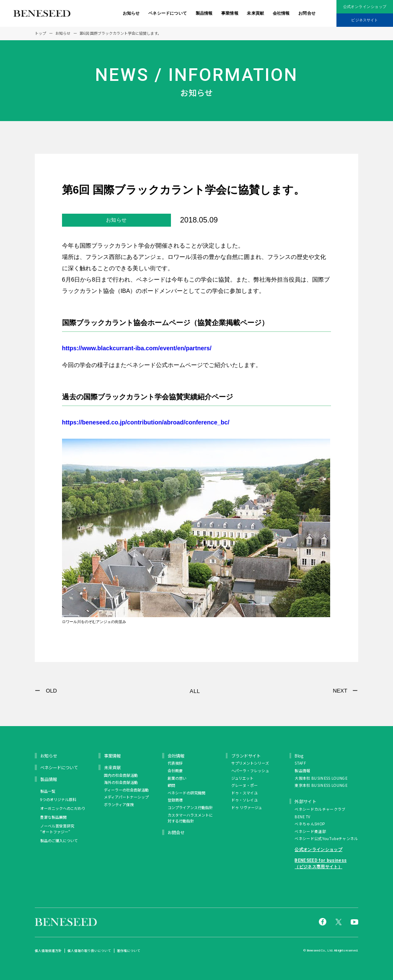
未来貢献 (255, 13)
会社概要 (175, 771)
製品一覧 (48, 791)
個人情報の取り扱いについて (89, 951)
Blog (299, 756)
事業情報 (230, 13)
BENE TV (302, 817)
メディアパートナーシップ (126, 797)
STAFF (300, 763)
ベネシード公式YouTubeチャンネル (326, 839)
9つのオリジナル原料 (58, 800)
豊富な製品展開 (53, 817)
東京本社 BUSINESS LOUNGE (321, 785)
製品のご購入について (59, 841)
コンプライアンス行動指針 (190, 808)
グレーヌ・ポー (244, 785)
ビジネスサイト (365, 20)
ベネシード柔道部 (310, 831)
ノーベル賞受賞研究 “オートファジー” (57, 829)
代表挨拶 (175, 763)
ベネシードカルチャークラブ (320, 809)
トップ (40, 34)
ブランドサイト (246, 756)
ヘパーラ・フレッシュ (250, 771)
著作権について (129, 951)
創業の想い (177, 778)
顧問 (171, 785)
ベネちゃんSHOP (310, 824)
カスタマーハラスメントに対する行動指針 (190, 818)
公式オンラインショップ (365, 7)
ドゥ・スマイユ (244, 793)
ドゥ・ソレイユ (244, 800)
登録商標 (175, 800)
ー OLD (46, 691)
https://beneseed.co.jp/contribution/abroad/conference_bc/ (156, 422)
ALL (195, 691)
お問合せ (307, 13)
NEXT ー (345, 691)
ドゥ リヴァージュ (247, 808)
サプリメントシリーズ (250, 763)
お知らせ (131, 13)
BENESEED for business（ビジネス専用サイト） (321, 863)
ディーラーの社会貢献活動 (126, 790)
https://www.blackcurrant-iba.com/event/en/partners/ (146, 348)
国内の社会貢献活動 (121, 775)
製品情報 (204, 13)
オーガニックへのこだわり (63, 808)
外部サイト (305, 801)
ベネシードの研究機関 (186, 793)
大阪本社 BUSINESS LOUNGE (321, 778)
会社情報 (281, 13)
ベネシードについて (168, 13)
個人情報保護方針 (48, 951)
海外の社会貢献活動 (121, 782)
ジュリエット (242, 778)
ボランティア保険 (119, 805)
